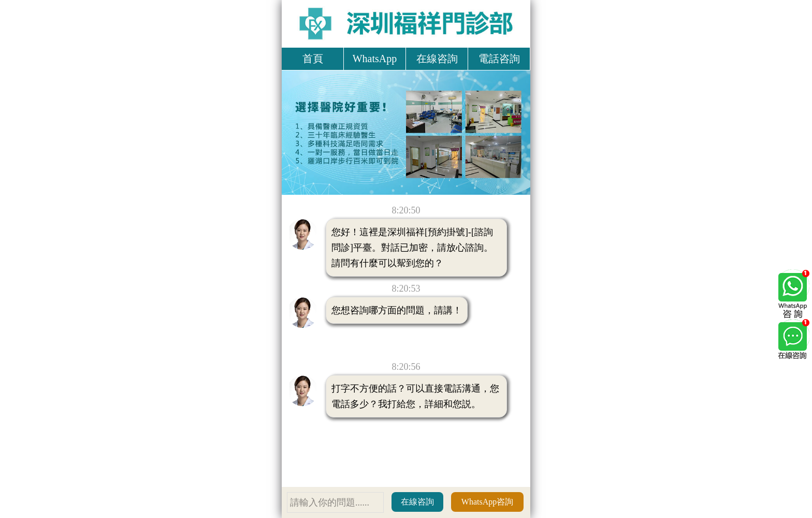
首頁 (313, 59)
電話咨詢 (499, 59)
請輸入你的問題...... (330, 502)
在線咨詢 (437, 59)
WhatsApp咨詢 (487, 502)
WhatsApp (375, 59)
